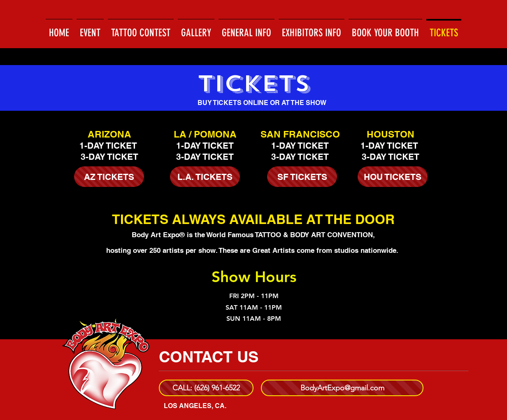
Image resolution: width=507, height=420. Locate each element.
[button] (196, 29)
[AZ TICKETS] (109, 177)
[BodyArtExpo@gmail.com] (342, 388)
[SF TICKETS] (302, 177)
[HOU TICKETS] (393, 177)
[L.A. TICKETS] (205, 177)
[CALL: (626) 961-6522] (206, 388)
